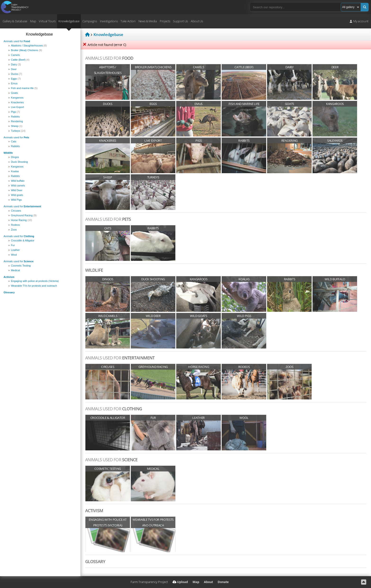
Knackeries (17, 102)
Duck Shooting (19, 162)
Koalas (15, 171)
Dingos (15, 157)
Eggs (16, 79)
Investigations (109, 21)
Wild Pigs (16, 200)
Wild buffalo (18, 181)
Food (17, 41)
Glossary (9, 292)
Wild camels (18, 185)
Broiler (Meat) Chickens (26, 50)
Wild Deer (17, 190)
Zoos (14, 230)
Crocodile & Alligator (23, 240)
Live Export (17, 107)
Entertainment (22, 206)
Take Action (128, 21)
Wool (14, 255)
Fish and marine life (24, 88)
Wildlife (8, 153)
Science (19, 261)
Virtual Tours (47, 21)
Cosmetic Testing (21, 266)
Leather (15, 250)
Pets (16, 137)
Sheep (17, 126)
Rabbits (15, 117)
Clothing (19, 236)
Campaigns (90, 21)
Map (33, 21)
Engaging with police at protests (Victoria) (35, 281)
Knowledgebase (69, 21)
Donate (223, 582)
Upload (180, 582)
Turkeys (18, 131)
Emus (14, 83)
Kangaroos (17, 98)
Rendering (17, 121)
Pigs (15, 112)
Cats (14, 141)
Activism (9, 277)
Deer (14, 69)
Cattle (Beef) (20, 60)
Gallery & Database (15, 21)
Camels (15, 55)
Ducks (16, 74)
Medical (15, 270)
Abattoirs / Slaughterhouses (29, 45)
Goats (14, 93)
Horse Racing (21, 220)
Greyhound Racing (24, 215)
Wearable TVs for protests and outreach (34, 286)
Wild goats (17, 195)
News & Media (148, 21)
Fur (13, 245)
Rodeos (15, 225)
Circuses (16, 211)
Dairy (16, 64)
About (208, 582)
